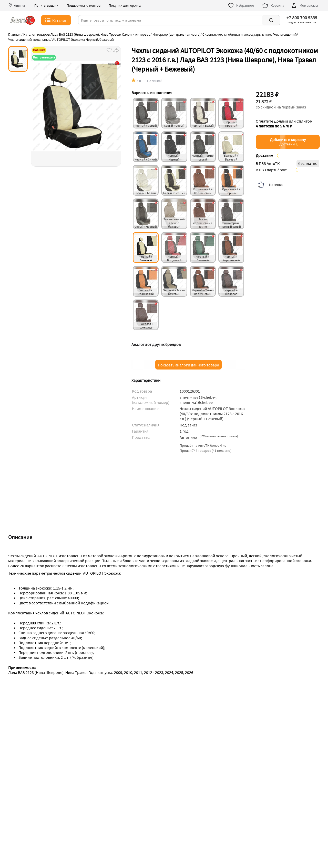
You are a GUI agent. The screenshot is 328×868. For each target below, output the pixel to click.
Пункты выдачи (46, 6)
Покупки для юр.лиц (125, 6)
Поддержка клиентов (84, 6)
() (219, 436)
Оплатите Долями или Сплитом (284, 124)
